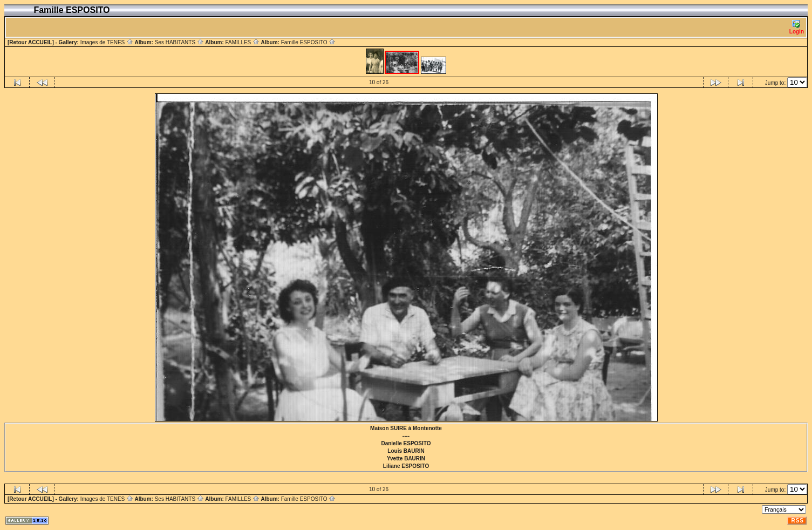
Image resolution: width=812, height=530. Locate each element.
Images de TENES (107, 42)
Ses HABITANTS (179, 42)
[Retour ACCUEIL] (31, 42)
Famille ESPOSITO (309, 42)
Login (797, 27)
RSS (797, 521)
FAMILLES (242, 42)
